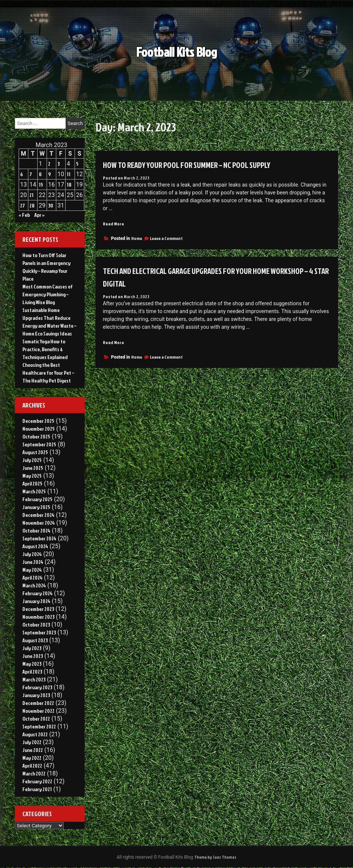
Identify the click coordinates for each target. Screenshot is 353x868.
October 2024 (36, 530)
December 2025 (38, 421)
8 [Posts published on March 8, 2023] (40, 174)
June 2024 (33, 562)
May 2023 (32, 664)
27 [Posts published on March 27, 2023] (23, 205)
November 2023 (38, 617)
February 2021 (37, 789)
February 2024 (37, 593)
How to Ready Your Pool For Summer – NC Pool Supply (198, 165)
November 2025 (39, 429)
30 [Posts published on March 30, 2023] (51, 205)
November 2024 (39, 523)
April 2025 (32, 483)
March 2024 (34, 585)
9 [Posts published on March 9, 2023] (49, 174)
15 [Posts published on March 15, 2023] (41, 185)
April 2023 (32, 672)
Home (137, 239)
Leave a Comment (166, 239)
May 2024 (32, 570)
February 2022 (37, 781)
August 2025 (35, 452)
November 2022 (38, 711)
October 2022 (36, 719)
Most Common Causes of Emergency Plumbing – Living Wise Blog (48, 294)
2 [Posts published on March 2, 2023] (49, 164)
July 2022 (32, 742)
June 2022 (33, 750)
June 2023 (33, 656)
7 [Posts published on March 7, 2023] (31, 174)
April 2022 (32, 766)
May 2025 (32, 476)
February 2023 (37, 687)
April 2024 (32, 577)
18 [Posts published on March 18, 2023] (69, 185)
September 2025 (39, 444)
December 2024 (38, 515)
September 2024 (39, 538)
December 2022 (38, 703)
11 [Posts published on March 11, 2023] (69, 174)
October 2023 (36, 625)
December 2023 (38, 609)
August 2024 (35, 546)
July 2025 (32, 460)
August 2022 (35, 734)
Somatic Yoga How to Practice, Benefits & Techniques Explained (45, 349)
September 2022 (39, 726)
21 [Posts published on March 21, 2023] (31, 195)
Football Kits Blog (176, 47)
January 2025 (36, 507)
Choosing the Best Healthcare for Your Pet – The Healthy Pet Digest (48, 373)
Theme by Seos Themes (215, 857)
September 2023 (39, 632)
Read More (114, 224)
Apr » (40, 215)
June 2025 (33, 468)
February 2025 (37, 499)
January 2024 (36, 601)
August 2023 (35, 640)
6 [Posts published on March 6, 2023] (21, 174)
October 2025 (36, 436)
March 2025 (34, 491)
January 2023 (36, 695)
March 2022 (34, 773)
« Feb (24, 215)
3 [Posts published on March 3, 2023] (59, 164)
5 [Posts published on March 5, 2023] (77, 164)
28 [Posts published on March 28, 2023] (32, 205)
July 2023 (32, 648)
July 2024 (32, 554)
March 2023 (34, 679)
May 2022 (32, 758)
